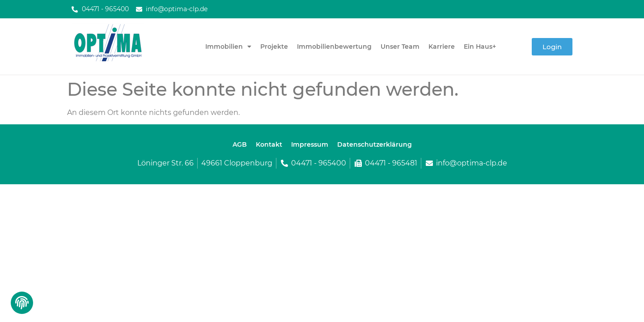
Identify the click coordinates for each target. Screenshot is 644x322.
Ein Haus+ (480, 47)
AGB (240, 144)
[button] (21, 305)
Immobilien (228, 47)
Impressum (310, 144)
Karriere (442, 47)
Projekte (274, 47)
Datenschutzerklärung (375, 144)
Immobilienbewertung (334, 47)
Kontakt (269, 144)
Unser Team (400, 47)
